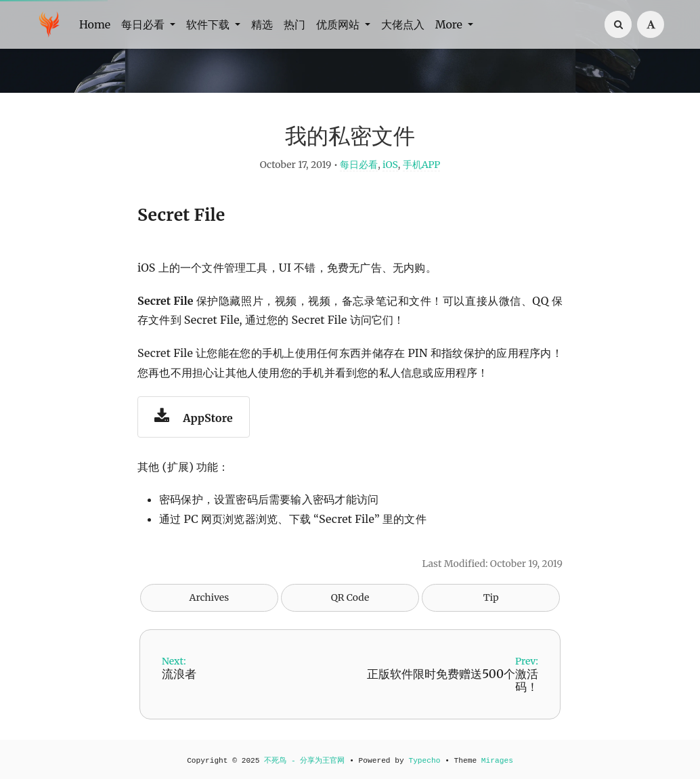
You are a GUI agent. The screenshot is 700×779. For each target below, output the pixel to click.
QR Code (350, 597)
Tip (491, 597)
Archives (210, 597)
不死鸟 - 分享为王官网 (304, 761)
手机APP (422, 165)
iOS (390, 165)
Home (95, 24)
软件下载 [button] (209, 24)
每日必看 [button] (144, 24)
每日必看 (359, 165)
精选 (262, 24)
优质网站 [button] (339, 24)
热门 (294, 24)
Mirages (497, 761)
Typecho (424, 761)
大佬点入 (403, 24)
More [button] (450, 24)
